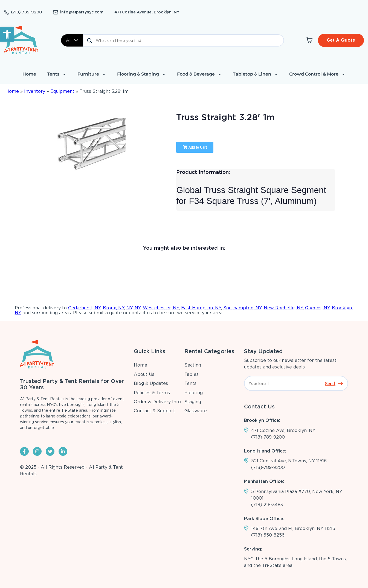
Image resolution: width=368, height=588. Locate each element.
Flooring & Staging (142, 74)
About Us (144, 374)
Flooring (194, 393)
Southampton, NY (242, 308)
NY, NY (134, 308)
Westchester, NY (161, 308)
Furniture (92, 74)
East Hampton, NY (201, 308)
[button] (7, 34)
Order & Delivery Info (157, 402)
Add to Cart (195, 147)
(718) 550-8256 (268, 535)
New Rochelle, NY (283, 308)
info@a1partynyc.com (82, 12)
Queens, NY (317, 308)
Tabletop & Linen (256, 74)
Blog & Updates (151, 383)
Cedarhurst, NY (84, 308)
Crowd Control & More (317, 74)
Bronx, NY (114, 308)
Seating (193, 365)
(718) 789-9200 (26, 12)
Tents (57, 74)
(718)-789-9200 (268, 437)
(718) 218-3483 (267, 505)
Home (29, 74)
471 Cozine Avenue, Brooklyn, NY (147, 12)
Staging (193, 402)
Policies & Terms (152, 393)
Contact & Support (154, 411)
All (72, 40)
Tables (192, 374)
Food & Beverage (199, 74)
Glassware (196, 411)
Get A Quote (341, 40)
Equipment (62, 91)
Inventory (35, 91)
